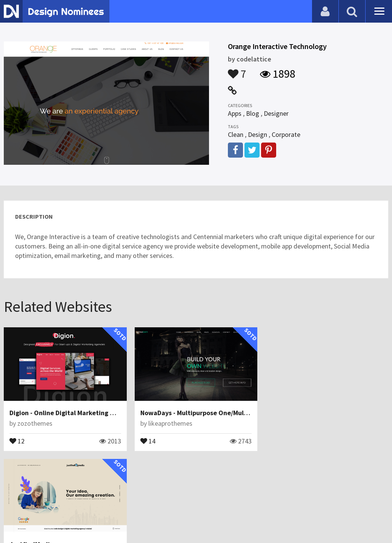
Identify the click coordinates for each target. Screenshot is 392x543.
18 (278, 440)
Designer (276, 113)
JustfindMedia (293, 413)
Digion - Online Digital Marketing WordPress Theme (87, 413)
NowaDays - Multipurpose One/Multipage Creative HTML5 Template (243, 413)
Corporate (286, 134)
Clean (236, 134)
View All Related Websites (196, 475)
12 (17, 440)
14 (148, 440)
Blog (253, 113)
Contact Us (44, 518)
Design (257, 134)
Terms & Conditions (133, 518)
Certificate (81, 518)
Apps (235, 113)
